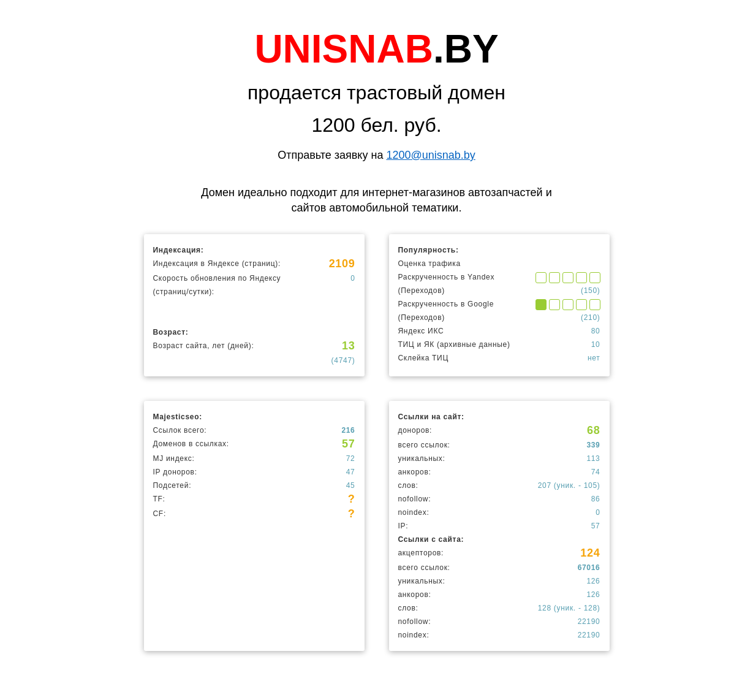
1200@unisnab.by (430, 155)
